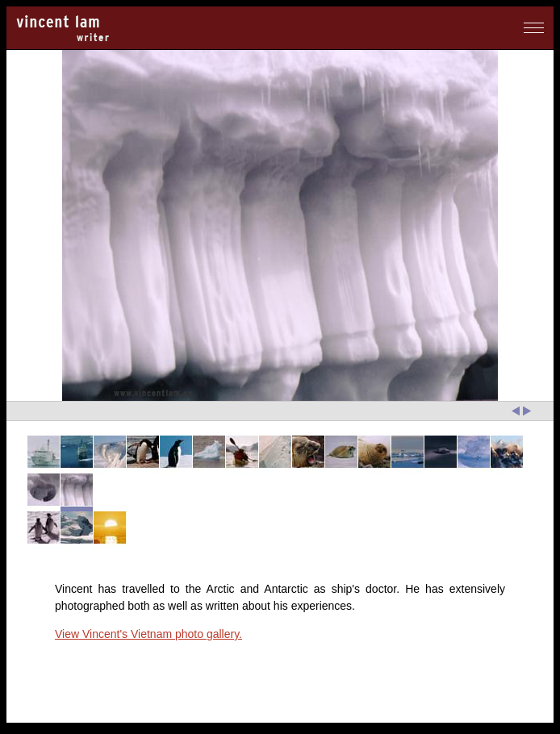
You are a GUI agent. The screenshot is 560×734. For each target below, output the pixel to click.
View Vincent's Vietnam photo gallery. (148, 634)
